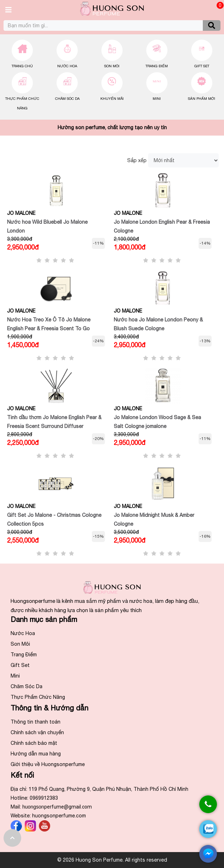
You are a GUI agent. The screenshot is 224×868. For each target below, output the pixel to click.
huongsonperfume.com (59, 816)
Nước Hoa (67, 66)
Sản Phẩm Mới (202, 98)
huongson (57, 807)
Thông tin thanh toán (36, 722)
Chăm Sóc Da (67, 98)
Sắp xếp (137, 160)
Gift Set (202, 66)
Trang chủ (22, 66)
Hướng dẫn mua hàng (36, 754)
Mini (157, 98)
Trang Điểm (157, 66)
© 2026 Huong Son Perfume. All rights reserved (112, 860)
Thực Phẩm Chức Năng (38, 697)
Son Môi (112, 66)
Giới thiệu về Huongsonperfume (48, 764)
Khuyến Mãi (112, 98)
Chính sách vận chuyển (37, 732)
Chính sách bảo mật (34, 743)
